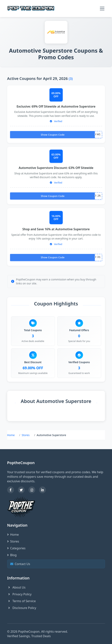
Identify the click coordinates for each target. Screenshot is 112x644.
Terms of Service (22, 601)
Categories (16, 548)
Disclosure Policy (22, 608)
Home (11, 435)
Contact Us (56, 564)
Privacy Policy (19, 594)
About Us (16, 587)
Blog (12, 555)
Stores (26, 435)
